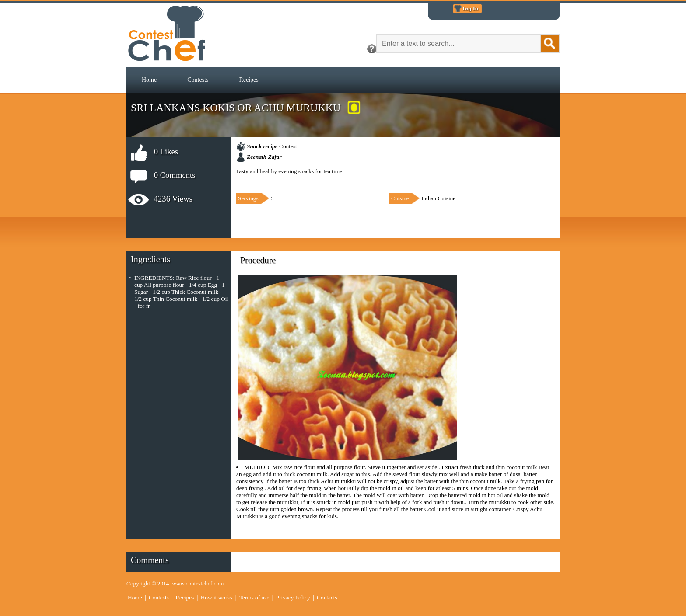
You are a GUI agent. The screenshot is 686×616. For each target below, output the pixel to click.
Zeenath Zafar (264, 157)
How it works (217, 597)
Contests (198, 80)
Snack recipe (262, 146)
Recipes (248, 80)
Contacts (327, 597)
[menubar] (200, 80)
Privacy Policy (293, 597)
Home (149, 80)
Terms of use (254, 597)
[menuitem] (149, 80)
